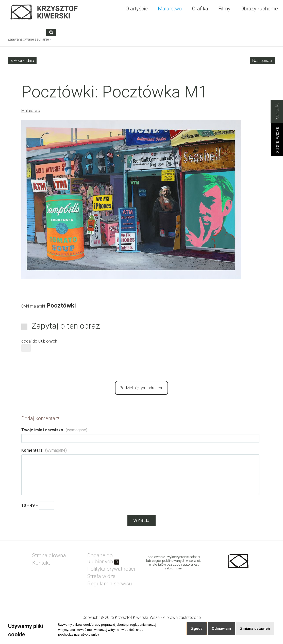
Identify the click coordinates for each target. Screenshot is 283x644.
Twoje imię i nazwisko (54, 430)
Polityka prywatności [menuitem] (111, 569)
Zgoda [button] (197, 629)
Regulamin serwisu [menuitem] (110, 584)
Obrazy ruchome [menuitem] (259, 9)
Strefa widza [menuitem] (102, 576)
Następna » (262, 61)
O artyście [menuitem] (137, 9)
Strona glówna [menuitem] (49, 555)
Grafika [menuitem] (200, 9)
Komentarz (44, 450)
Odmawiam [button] (221, 629)
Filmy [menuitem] (224, 9)
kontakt (277, 112)
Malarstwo (31, 111)
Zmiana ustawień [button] (255, 629)
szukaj (52, 32)
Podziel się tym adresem (141, 388)
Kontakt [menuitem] (41, 563)
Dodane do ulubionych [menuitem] (103, 558)
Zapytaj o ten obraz (66, 326)
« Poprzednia (22, 61)
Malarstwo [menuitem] (170, 9)
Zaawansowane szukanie (28, 39)
